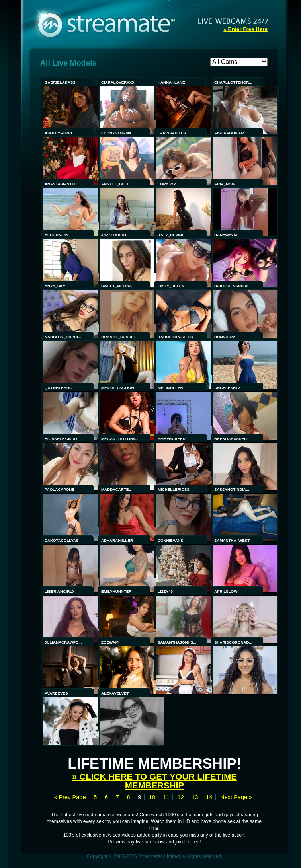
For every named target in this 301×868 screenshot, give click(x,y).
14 (209, 797)
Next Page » (236, 797)
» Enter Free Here (245, 29)
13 (195, 797)
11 (166, 797)
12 (181, 797)
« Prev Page (70, 797)
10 (152, 797)
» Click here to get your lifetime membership (154, 781)
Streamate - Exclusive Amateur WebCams (111, 24)
